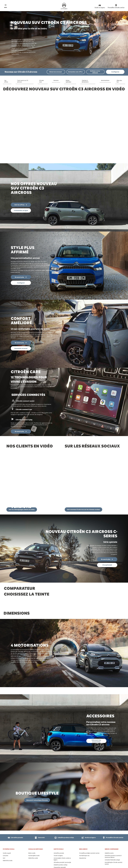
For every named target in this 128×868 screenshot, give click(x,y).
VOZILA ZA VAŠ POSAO (36, 824)
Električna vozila (8, 836)
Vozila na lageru (58, 831)
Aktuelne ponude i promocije (62, 837)
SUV (4, 833)
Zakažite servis (109, 828)
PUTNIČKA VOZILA (9, 824)
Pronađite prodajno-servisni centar (89, 828)
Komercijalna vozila (34, 831)
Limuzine (5, 831)
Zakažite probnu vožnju (61, 840)
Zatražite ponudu (59, 828)
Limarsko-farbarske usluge (112, 835)
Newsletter (83, 833)
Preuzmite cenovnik (60, 842)
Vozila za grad (7, 828)
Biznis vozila (32, 828)
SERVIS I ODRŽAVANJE (112, 824)
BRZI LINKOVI (83, 824)
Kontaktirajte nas (84, 831)
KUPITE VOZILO (59, 824)
